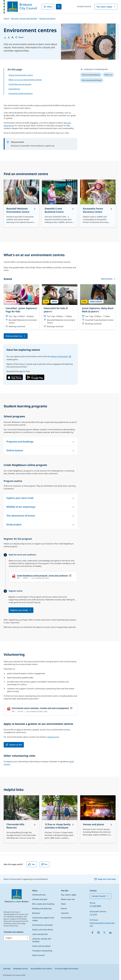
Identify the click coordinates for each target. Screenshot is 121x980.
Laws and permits (40, 934)
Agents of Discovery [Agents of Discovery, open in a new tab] (59, 356)
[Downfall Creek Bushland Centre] (60, 203)
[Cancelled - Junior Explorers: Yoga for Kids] (21, 307)
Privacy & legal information (67, 969)
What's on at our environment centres (25, 80)
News (63, 904)
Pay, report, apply (106, 7)
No (44, 864)
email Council (53, 737)
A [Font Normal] (5, 38)
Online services (39, 895)
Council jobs (66, 918)
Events (64, 908)
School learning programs (20, 84)
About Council (38, 955)
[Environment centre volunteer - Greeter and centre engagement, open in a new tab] (41, 710)
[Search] (59, 7)
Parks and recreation (42, 946)
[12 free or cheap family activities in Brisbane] (60, 819)
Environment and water (43, 925)
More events (108, 279)
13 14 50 (93, 914)
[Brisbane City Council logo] (20, 7)
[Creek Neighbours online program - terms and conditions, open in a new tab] (43, 577)
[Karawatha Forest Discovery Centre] (98, 203)
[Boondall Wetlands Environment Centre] (21, 203)
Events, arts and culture (43, 930)
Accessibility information (41, 969)
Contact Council (84, 6)
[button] (19, 37)
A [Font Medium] (9, 37)
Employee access (20, 969)
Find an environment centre (21, 75)
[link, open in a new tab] (15, 377)
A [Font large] (12, 37)
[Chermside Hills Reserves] (21, 819)
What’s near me (68, 899)
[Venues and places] (98, 819)
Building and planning (42, 908)
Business (36, 913)
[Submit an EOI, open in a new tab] (14, 745)
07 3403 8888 (95, 906)
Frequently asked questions (21, 93)
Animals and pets (40, 899)
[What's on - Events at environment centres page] (16, 336)
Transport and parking (42, 951)
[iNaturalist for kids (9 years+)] (60, 307)
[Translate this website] (17, 938)
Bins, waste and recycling (43, 904)
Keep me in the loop (105, 879)
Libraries (65, 913)
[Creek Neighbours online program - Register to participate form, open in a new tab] (21, 610)
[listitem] (91, 75)
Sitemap (7, 969)
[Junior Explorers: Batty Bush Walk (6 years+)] (98, 306)
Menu (48, 7)
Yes (31, 864)
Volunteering (14, 89)
